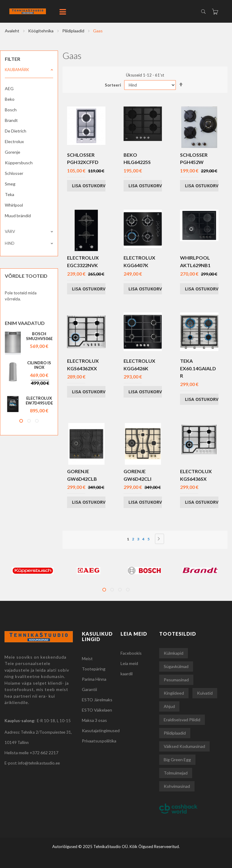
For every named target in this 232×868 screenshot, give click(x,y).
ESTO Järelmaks (97, 700)
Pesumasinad (176, 680)
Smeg (10, 184)
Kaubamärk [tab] (17, 70)
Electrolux (14, 141)
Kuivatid (205, 693)
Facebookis (131, 653)
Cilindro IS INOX (39, 365)
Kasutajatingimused (101, 730)
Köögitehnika (41, 31)
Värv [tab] (10, 231)
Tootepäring (94, 669)
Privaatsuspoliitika (99, 741)
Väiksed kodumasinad (184, 746)
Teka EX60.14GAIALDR (198, 368)
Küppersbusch (19, 163)
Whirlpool (14, 205)
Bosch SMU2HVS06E (39, 336)
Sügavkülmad (176, 666)
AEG (9, 88)
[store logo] (40, 11)
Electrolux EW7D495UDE (39, 401)
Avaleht (13, 31)
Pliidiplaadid (74, 31)
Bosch (11, 110)
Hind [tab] (10, 243)
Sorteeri (113, 85)
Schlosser (14, 173)
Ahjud (169, 706)
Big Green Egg (177, 760)
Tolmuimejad (176, 773)
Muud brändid (18, 216)
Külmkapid (174, 653)
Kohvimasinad (177, 786)
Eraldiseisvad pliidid (182, 720)
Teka (10, 194)
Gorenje (13, 152)
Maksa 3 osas (94, 720)
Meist (87, 658)
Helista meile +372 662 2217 (31, 753)
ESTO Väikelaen (97, 710)
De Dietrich (16, 131)
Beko (10, 99)
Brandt (11, 120)
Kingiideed (174, 693)
